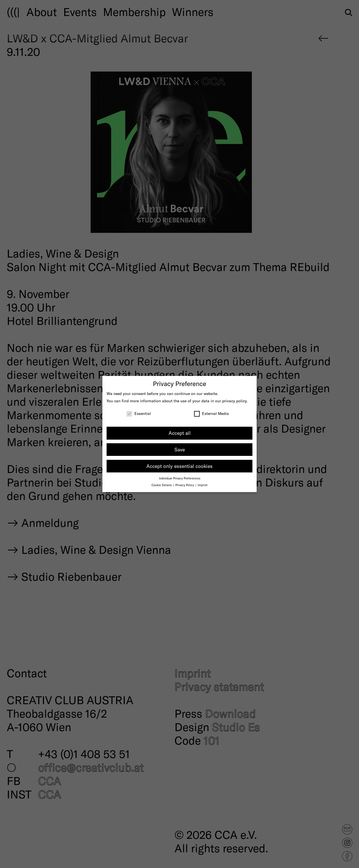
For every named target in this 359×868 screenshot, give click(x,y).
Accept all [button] (180, 433)
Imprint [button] (203, 485)
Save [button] (180, 449)
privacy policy (234, 401)
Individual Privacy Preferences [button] (180, 478)
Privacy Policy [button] (185, 485)
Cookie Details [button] (162, 485)
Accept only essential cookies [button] (179, 466)
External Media (211, 413)
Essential (139, 413)
